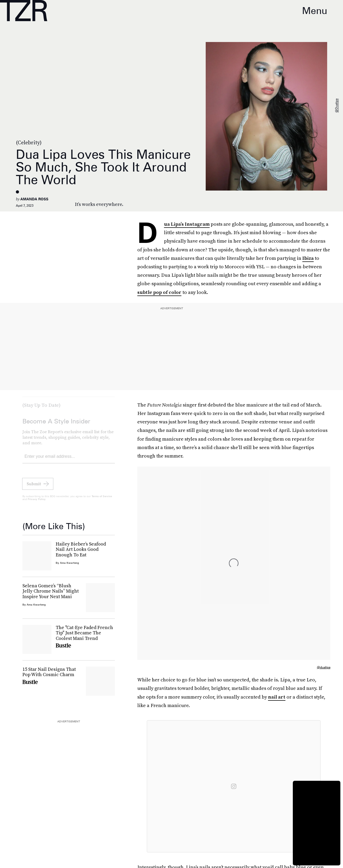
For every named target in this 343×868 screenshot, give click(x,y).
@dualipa (337, 106)
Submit (34, 488)
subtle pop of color (159, 292)
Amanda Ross (34, 199)
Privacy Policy (37, 503)
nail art (277, 697)
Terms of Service (102, 500)
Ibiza (308, 258)
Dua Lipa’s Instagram (187, 224)
